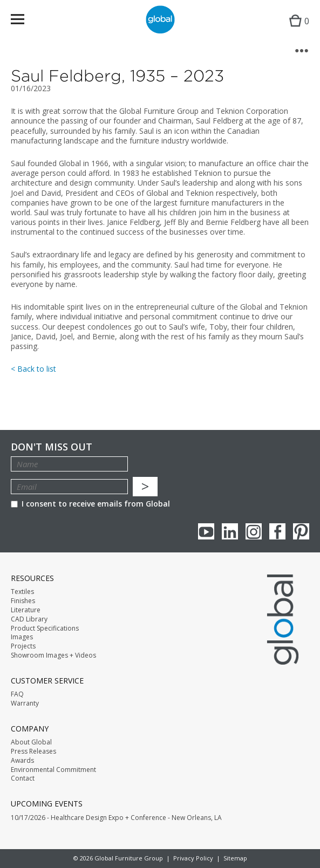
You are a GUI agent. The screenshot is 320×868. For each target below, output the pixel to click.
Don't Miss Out (52, 447)
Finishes (23, 601)
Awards (22, 761)
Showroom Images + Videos (53, 655)
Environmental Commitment (53, 770)
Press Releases (33, 751)
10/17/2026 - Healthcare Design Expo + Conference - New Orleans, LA (116, 818)
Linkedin (230, 531)
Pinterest (301, 531)
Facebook (277, 531)
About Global (31, 742)
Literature (26, 610)
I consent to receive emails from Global (90, 504)
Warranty (25, 703)
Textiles (22, 592)
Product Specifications (45, 628)
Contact (23, 778)
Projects (23, 646)
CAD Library (29, 619)
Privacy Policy (193, 858)
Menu (25, 21)
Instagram (254, 531)
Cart (297, 30)
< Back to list (33, 369)
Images (22, 637)
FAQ (17, 694)
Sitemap (235, 858)
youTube (206, 531)
